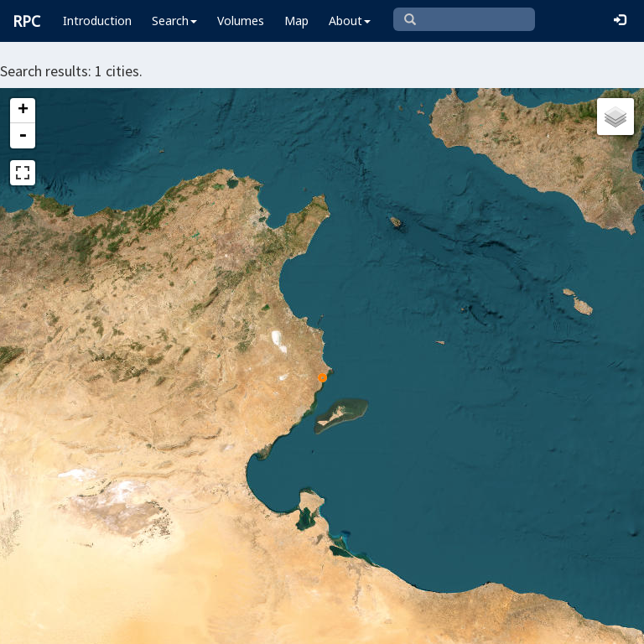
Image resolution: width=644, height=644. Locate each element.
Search (174, 21)
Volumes (241, 21)
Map (296, 21)
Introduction (97, 21)
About (350, 21)
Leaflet (41, 624)
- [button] (23, 136)
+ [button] (23, 111)
